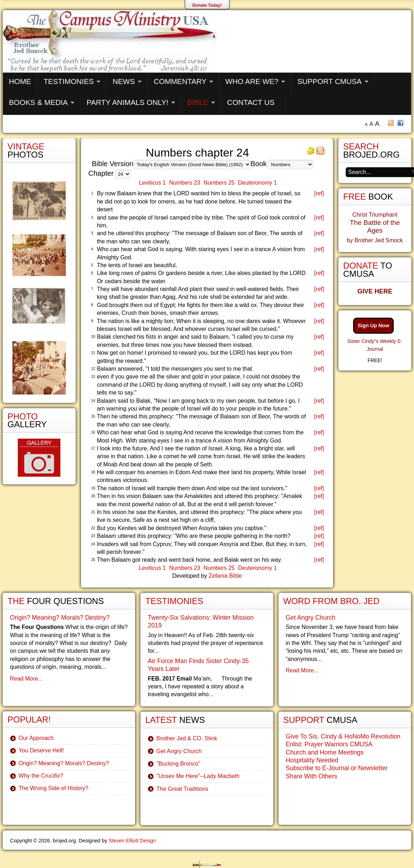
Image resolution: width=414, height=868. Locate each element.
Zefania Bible (225, 576)
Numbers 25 (219, 183)
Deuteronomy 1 (257, 183)
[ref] (319, 193)
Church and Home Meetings (325, 752)
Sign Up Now (374, 325)
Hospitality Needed (312, 760)
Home (20, 81)
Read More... (26, 679)
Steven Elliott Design (132, 841)
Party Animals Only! (127, 102)
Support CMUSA (329, 81)
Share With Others (312, 776)
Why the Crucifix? (41, 776)
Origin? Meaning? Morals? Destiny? (60, 618)
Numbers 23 (185, 183)
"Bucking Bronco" (178, 764)
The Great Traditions (182, 789)
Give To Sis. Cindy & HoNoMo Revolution (343, 736)
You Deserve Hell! (41, 750)
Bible (198, 102)
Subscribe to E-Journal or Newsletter (337, 768)
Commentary (180, 81)
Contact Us (251, 102)
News (124, 81)
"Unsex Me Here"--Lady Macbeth (198, 776)
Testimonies (69, 81)
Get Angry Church (179, 751)
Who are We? (252, 81)
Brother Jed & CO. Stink (187, 738)
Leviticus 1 (152, 183)
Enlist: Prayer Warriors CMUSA (329, 744)
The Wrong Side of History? (53, 788)
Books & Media (38, 102)
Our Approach (36, 738)
